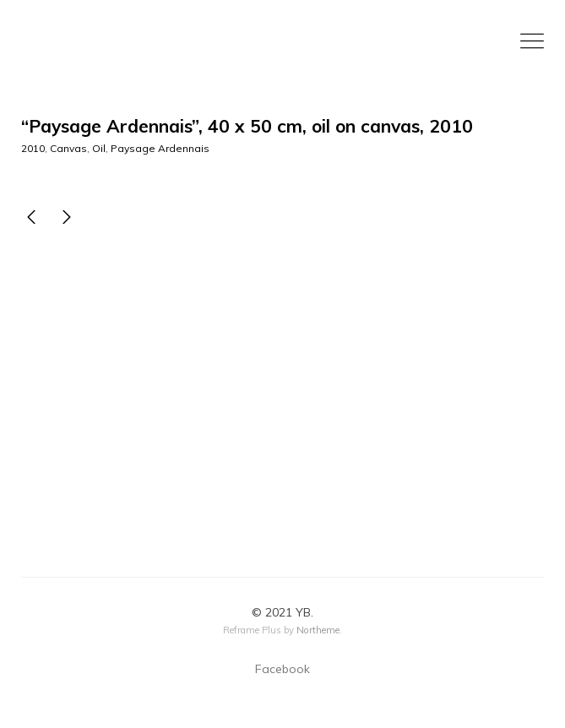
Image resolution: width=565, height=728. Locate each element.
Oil (99, 148)
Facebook (282, 669)
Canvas (68, 148)
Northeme (318, 630)
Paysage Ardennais (160, 148)
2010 (33, 148)
